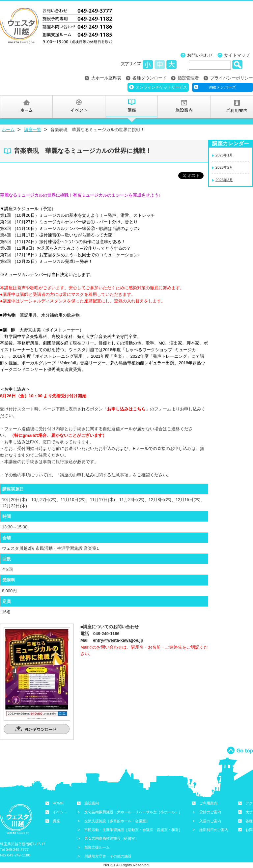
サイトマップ (237, 55)
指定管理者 (188, 78)
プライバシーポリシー (232, 78)
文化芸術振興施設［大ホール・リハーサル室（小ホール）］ (133, 812)
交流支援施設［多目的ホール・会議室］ (117, 821)
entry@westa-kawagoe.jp (118, 640)
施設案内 (92, 803)
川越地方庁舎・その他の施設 (108, 856)
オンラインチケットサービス (161, 87)
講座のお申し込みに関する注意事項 (94, 475)
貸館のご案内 (210, 812)
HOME (58, 803)
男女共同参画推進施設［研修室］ (112, 838)
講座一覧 (33, 130)
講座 (56, 821)
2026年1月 (224, 155)
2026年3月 (224, 180)
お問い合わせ (200, 55)
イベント (60, 812)
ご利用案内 (208, 803)
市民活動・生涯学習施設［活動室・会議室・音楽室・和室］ (133, 830)
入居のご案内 (210, 821)
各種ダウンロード (150, 78)
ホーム (8, 130)
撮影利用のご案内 (214, 830)
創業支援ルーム (97, 847)
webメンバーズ (222, 87)
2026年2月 (224, 167)
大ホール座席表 (106, 78)
